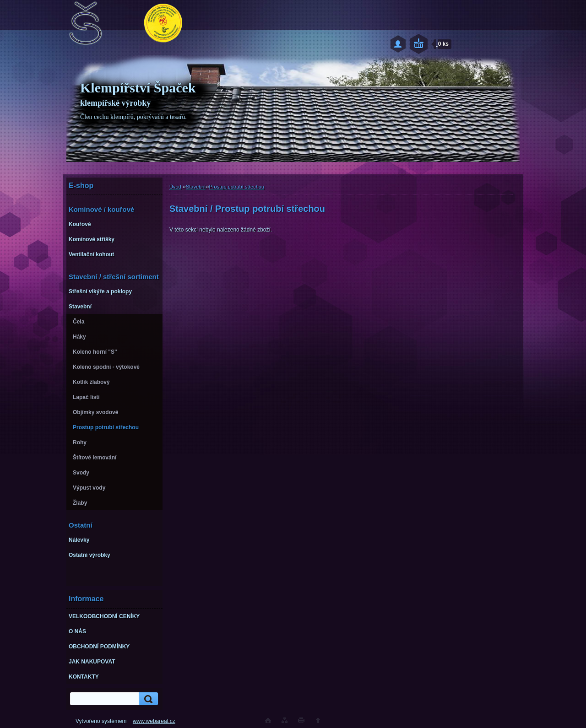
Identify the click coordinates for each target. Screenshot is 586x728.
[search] (147, 699)
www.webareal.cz (154, 721)
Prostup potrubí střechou (237, 187)
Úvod (175, 187)
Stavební (196, 187)
